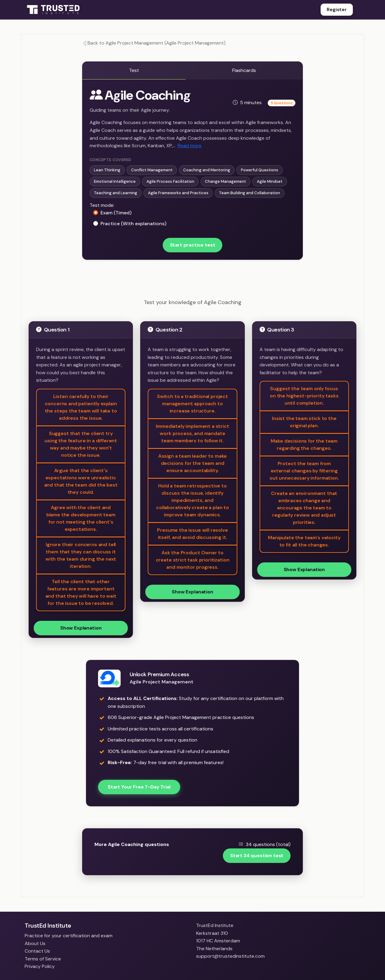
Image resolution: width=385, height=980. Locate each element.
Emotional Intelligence (115, 181)
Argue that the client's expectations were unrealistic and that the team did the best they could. (81, 481)
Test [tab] (134, 70)
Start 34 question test (257, 856)
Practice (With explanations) (133, 224)
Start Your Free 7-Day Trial (139, 787)
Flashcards (244, 70)
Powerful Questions (260, 170)
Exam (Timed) (116, 213)
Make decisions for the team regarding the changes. (304, 445)
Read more (190, 146)
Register (337, 9)
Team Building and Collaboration (249, 193)
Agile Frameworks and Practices (178, 193)
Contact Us (37, 951)
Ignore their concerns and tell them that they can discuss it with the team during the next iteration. (81, 555)
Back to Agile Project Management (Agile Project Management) (154, 43)
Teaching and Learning (115, 193)
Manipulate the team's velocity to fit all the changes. (304, 541)
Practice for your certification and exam (69, 936)
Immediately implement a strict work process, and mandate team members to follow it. (192, 433)
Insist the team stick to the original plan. (304, 422)
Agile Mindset (270, 181)
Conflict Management (152, 170)
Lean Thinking (107, 170)
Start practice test (193, 245)
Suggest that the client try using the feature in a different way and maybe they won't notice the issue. (81, 444)
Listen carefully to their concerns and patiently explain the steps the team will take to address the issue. (81, 407)
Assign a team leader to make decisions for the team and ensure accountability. (193, 463)
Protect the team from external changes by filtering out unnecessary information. (304, 471)
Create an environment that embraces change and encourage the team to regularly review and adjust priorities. (304, 508)
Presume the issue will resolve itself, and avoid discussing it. (192, 534)
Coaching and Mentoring (207, 170)
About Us (35, 943)
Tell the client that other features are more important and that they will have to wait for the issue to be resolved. (81, 592)
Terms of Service (43, 959)
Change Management (225, 181)
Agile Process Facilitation (170, 181)
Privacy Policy (40, 966)
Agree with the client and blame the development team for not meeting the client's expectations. (81, 518)
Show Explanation (81, 628)
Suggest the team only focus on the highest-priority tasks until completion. (304, 396)
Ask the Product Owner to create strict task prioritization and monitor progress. (193, 560)
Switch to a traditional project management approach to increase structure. (192, 404)
